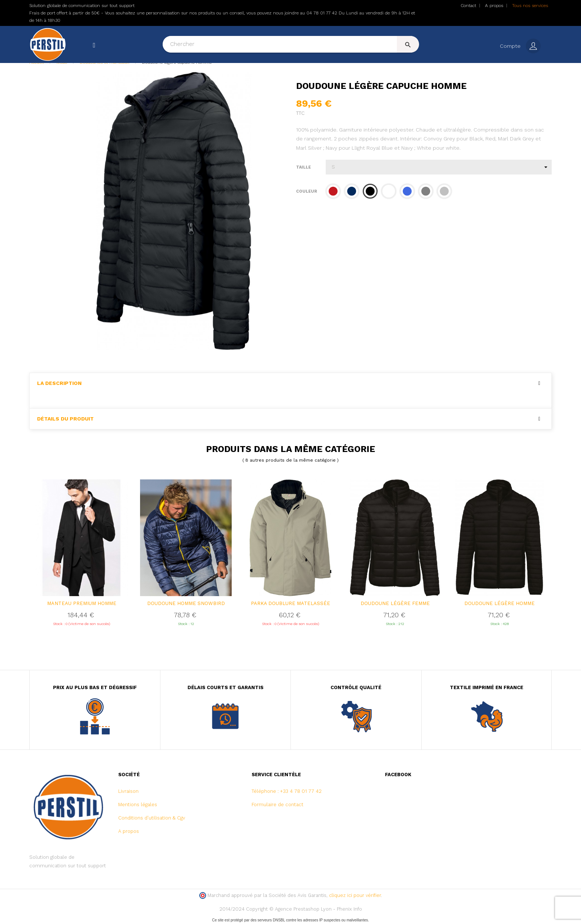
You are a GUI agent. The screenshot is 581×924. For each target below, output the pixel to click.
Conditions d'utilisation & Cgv (152, 819)
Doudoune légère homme (499, 604)
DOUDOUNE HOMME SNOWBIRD (186, 604)
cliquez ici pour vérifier (355, 896)
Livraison (128, 792)
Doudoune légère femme (395, 604)
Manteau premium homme (82, 604)
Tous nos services (530, 6)
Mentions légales (138, 806)
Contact (468, 6)
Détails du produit (65, 420)
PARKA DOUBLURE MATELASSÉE (290, 604)
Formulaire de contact (278, 806)
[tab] (290, 384)
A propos (494, 6)
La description (59, 384)
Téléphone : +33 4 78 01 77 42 (287, 792)
